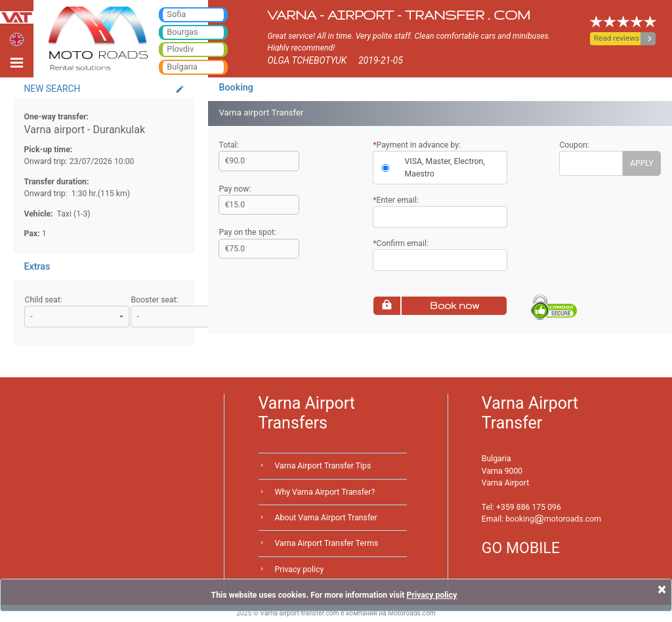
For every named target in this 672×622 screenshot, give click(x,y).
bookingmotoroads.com (553, 519)
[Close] (662, 589)
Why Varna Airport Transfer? (325, 492)
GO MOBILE (521, 548)
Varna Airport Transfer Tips (323, 466)
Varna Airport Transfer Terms (327, 543)
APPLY (642, 163)
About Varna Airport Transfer (326, 518)
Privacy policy (300, 570)
